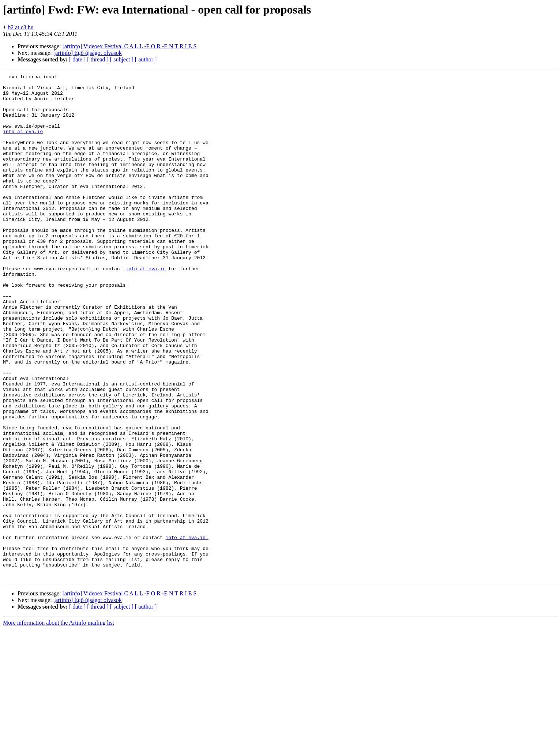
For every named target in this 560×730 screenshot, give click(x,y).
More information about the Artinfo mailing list (59, 724)
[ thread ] (98, 59)
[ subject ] (122, 59)
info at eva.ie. (187, 631)
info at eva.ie (23, 143)
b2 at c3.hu (21, 27)
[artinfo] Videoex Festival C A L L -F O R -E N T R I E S (130, 46)
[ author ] (146, 59)
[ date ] (77, 59)
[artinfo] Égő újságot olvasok (88, 53)
